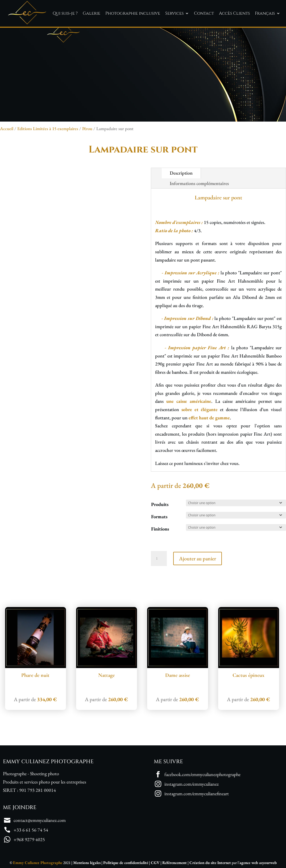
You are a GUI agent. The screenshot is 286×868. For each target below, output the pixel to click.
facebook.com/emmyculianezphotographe (202, 774)
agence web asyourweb (258, 863)
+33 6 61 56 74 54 (31, 830)
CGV (155, 863)
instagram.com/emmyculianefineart (197, 793)
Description (181, 173)
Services (174, 13)
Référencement (175, 863)
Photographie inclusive (133, 13)
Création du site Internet (210, 863)
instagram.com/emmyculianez (192, 784)
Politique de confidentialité (126, 863)
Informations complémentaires (199, 183)
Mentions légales (87, 863)
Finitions (160, 529)
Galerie (92, 13)
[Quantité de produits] (159, 558)
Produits (160, 504)
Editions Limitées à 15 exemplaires (48, 128)
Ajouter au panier (198, 558)
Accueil (7, 128)
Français (265, 13)
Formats (159, 517)
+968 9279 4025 (29, 839)
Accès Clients (234, 13)
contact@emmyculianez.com (40, 820)
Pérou (87, 128)
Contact (204, 13)
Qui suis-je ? (65, 13)
